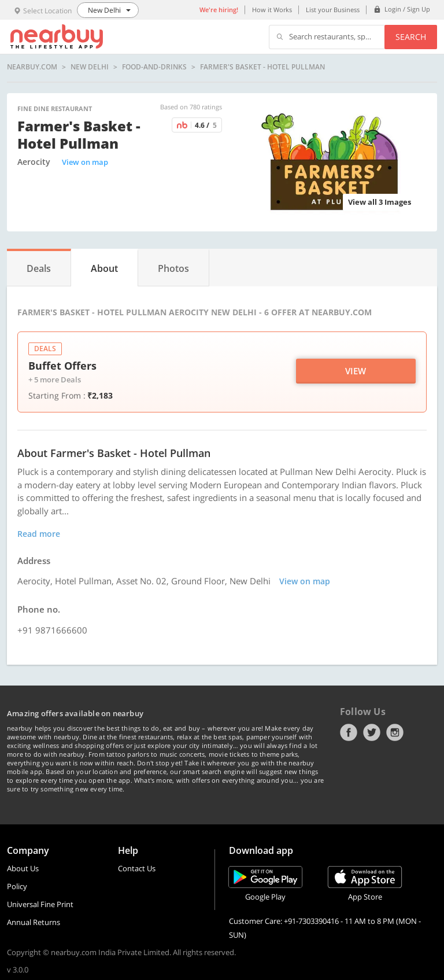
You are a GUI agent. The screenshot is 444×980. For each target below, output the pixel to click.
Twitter (372, 732)
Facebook (349, 732)
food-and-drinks (154, 67)
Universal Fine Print (40, 904)
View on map (85, 162)
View (356, 371)
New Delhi (90, 67)
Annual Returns (34, 922)
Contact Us (137, 868)
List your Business (333, 10)
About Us (23, 868)
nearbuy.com (32, 67)
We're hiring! (219, 10)
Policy (17, 886)
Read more (39, 534)
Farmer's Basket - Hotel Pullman (262, 67)
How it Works (272, 10)
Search (411, 37)
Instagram (395, 732)
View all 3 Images (380, 202)
